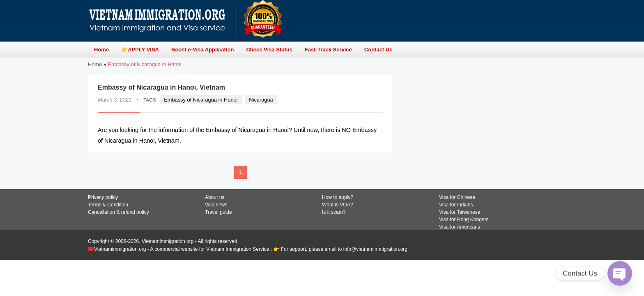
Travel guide (218, 212)
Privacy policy (103, 197)
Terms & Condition (108, 205)
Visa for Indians (456, 205)
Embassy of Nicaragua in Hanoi (201, 100)
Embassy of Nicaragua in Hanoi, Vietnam (161, 87)
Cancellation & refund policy (118, 212)
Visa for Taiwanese (460, 212)
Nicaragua (261, 100)
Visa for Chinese (457, 197)
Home (95, 64)
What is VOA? (337, 205)
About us (215, 197)
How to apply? (338, 197)
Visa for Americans (460, 227)
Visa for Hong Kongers (464, 220)
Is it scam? (334, 212)
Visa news (216, 205)
